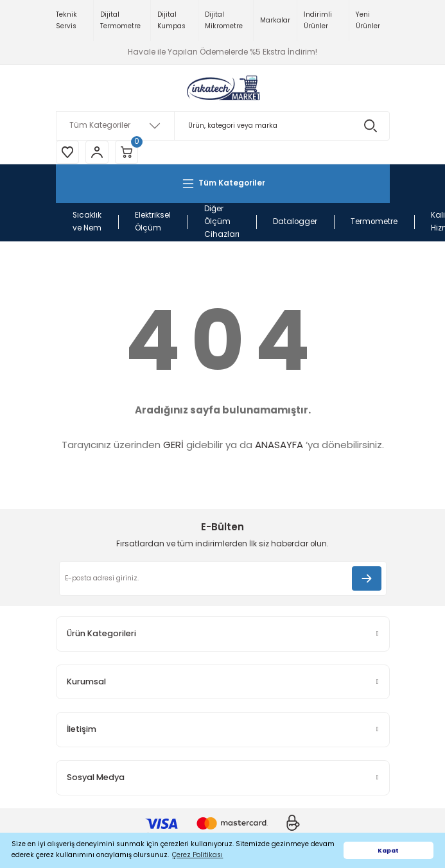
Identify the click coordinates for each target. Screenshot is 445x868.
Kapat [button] (388, 850)
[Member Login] (97, 152)
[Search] (223, 126)
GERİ (173, 445)
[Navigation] (223, 184)
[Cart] (127, 152)
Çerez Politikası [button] (197, 855)
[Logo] (222, 88)
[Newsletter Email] (223, 578)
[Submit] (367, 578)
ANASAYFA (279, 445)
